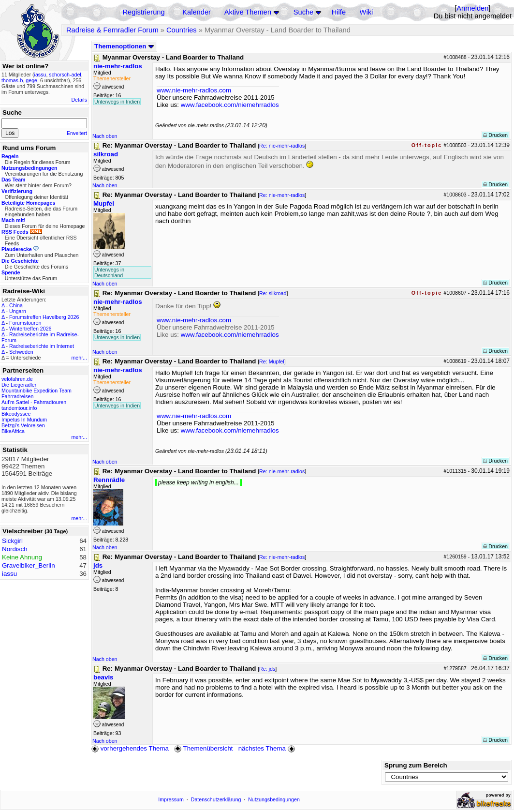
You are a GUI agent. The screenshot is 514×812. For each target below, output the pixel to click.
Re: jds (267, 669)
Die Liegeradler (19, 385)
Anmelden (472, 8)
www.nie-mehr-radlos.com (194, 90)
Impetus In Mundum (24, 420)
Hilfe (339, 12)
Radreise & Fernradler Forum (112, 30)
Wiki (367, 12)
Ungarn (18, 311)
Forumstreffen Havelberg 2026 (44, 317)
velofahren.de (17, 379)
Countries (182, 30)
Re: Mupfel (272, 361)
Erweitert (77, 133)
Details (79, 100)
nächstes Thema (268, 748)
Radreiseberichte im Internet (42, 346)
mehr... (79, 358)
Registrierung (143, 12)
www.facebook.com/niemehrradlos (230, 105)
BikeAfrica (13, 431)
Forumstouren (25, 323)
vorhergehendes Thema (130, 748)
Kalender (197, 12)
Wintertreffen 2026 (30, 329)
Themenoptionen (124, 46)
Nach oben (105, 136)
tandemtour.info (19, 408)
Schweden (21, 352)
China (16, 305)
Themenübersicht (203, 748)
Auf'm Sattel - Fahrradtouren (34, 402)
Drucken (495, 135)
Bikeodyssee (16, 414)
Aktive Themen (248, 12)
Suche (304, 12)
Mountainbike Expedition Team (37, 391)
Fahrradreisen (17, 396)
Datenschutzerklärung (216, 799)
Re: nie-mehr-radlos (282, 146)
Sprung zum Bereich (416, 765)
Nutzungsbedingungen (274, 799)
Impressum (171, 799)
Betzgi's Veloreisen (23, 425)
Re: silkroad (273, 293)
